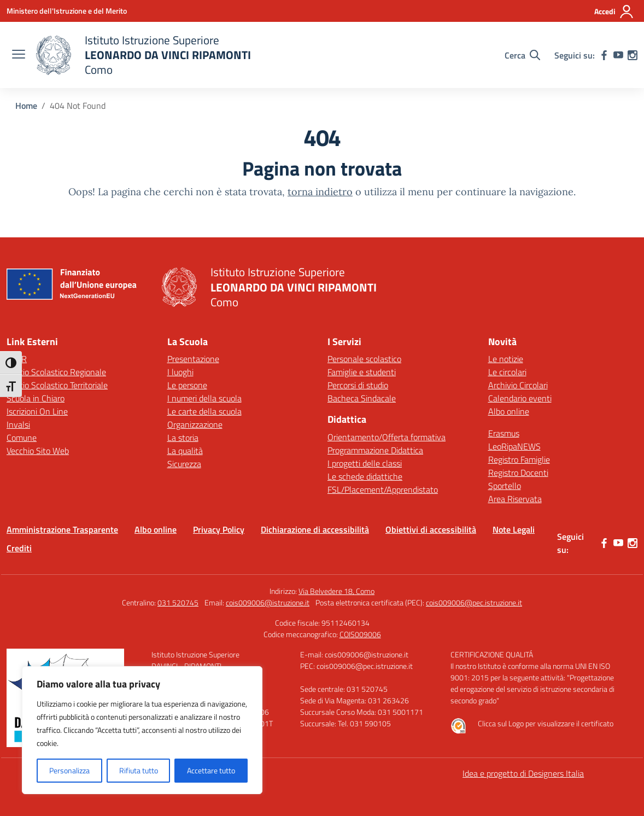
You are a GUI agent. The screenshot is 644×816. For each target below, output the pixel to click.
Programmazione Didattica (375, 450)
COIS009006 (360, 634)
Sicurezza (184, 464)
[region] (142, 730)
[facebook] (604, 55)
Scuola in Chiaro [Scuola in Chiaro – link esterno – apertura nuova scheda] (36, 398)
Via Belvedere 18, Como (336, 591)
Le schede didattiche (365, 476)
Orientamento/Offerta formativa (387, 437)
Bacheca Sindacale (362, 398)
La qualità (185, 451)
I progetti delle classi (365, 463)
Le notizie (506, 359)
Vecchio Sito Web (38, 451)
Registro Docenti (518, 473)
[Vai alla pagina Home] (26, 106)
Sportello (505, 486)
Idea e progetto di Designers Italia (523, 773)
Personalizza (69, 770)
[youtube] (618, 55)
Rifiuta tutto (139, 770)
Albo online (509, 411)
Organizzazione (195, 424)
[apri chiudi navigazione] (19, 55)
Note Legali (514, 529)
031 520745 (178, 602)
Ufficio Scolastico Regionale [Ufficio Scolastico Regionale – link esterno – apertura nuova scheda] (56, 372)
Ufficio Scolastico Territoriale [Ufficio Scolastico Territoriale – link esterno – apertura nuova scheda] (57, 385)
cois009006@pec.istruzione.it (474, 602)
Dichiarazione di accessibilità (315, 529)
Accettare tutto (211, 770)
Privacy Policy (219, 529)
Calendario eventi (520, 398)
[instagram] (633, 55)
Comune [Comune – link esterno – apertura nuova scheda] (22, 438)
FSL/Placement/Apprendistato (383, 489)
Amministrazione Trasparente (62, 529)
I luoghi (180, 372)
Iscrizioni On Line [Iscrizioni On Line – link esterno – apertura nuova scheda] (37, 411)
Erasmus (504, 433)
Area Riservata (515, 499)
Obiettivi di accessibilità (431, 529)
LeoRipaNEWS (514, 446)
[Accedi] (614, 11)
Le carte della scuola (204, 411)
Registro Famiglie (519, 459)
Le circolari (507, 372)
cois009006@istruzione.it (268, 602)
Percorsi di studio (358, 385)
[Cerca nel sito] (522, 55)
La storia (183, 438)
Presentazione (193, 359)
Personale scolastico (364, 359)
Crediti (19, 548)
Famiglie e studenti (362, 372)
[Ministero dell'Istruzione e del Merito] (67, 11)
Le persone (187, 385)
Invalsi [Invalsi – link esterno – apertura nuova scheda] (18, 424)
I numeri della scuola (204, 398)
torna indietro (320, 192)
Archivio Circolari (518, 385)
